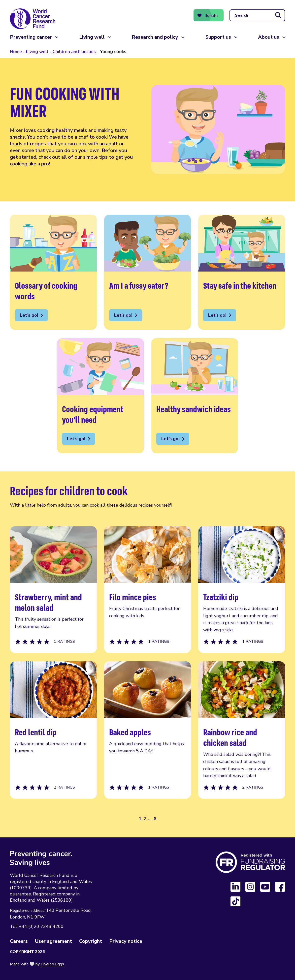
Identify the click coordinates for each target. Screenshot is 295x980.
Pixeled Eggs (52, 964)
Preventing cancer (31, 37)
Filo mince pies (148, 590)
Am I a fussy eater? (148, 272)
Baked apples (148, 730)
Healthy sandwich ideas (195, 396)
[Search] (257, 15)
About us (269, 37)
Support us (218, 37)
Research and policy (155, 37)
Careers (19, 941)
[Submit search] (278, 15)
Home (16, 52)
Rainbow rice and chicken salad (242, 730)
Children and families (74, 52)
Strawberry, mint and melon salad (53, 590)
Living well (92, 37)
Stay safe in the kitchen (242, 272)
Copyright (91, 941)
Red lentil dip (53, 730)
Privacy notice (126, 941)
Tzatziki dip (242, 590)
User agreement (53, 941)
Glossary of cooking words (53, 272)
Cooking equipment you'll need (100, 396)
